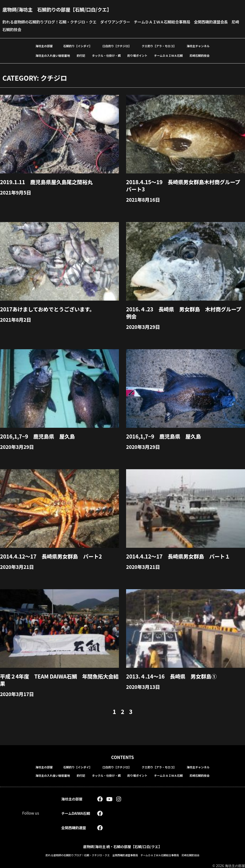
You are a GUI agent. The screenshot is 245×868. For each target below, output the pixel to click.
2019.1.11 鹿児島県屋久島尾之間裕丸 (46, 182)
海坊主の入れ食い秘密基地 (53, 55)
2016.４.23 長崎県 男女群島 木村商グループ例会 (184, 313)
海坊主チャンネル (198, 46)
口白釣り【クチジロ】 (117, 46)
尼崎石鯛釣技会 (200, 55)
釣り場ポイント (137, 55)
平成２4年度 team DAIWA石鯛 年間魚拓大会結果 (59, 680)
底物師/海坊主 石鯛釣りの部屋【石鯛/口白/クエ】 (57, 9)
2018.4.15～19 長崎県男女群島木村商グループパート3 (183, 185)
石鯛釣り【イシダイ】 (78, 46)
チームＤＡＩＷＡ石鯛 (168, 55)
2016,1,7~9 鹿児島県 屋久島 (37, 436)
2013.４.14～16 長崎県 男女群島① (171, 676)
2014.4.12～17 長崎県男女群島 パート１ (178, 556)
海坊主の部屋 (44, 46)
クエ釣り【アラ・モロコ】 (159, 46)
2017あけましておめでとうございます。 (47, 309)
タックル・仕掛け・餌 (106, 55)
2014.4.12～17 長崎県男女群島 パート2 (51, 556)
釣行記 (81, 55)
